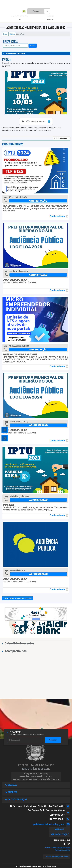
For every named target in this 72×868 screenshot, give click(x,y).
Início (5, 34)
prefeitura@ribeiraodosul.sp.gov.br (49, 824)
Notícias (12, 34)
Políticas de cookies (63, 850)
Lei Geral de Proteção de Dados (57, 857)
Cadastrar (53, 740)
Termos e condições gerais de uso (57, 847)
